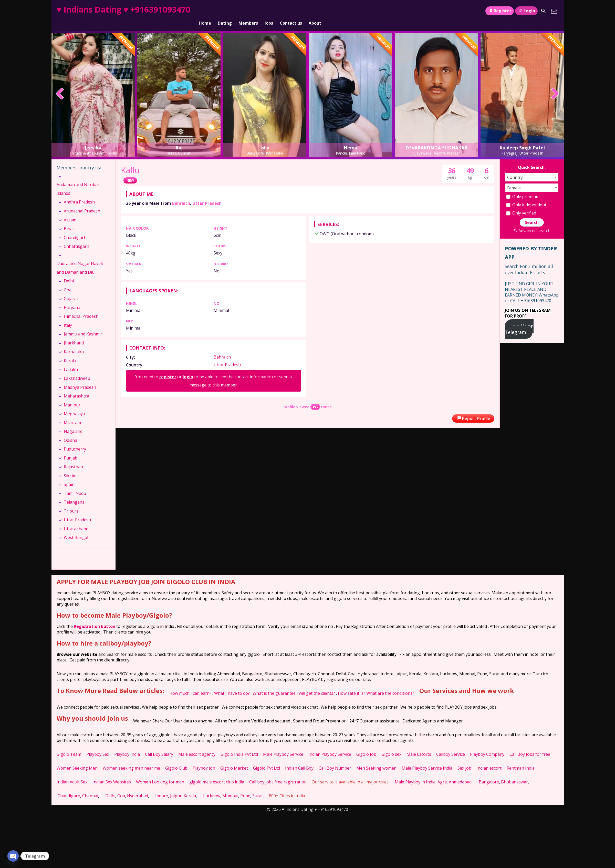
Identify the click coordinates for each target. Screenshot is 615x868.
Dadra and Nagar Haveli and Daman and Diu (80, 259)
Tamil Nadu (75, 485)
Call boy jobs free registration (278, 773)
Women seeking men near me (131, 759)
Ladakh (71, 361)
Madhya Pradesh (80, 378)
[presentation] (60, 85)
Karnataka (74, 343)
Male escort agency (197, 746)
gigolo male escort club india (217, 773)
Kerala (70, 352)
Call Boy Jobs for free (530, 746)
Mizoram (72, 414)
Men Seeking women (376, 759)
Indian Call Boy (299, 759)
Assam (70, 211)
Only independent (526, 196)
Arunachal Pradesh (82, 202)
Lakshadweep (77, 370)
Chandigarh (75, 229)
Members (248, 11)
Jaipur (176, 787)
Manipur (72, 396)
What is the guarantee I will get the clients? (294, 685)
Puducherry (75, 440)
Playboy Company (487, 746)
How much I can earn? (190, 685)
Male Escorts (419, 746)
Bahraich (181, 195)
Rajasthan (73, 458)
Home (205, 11)
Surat (258, 787)
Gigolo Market (234, 759)
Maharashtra (76, 387)
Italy (68, 316)
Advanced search (532, 222)
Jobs (269, 11)
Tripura (71, 502)
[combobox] (532, 169)
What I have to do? (232, 685)
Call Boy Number (335, 759)
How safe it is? (352, 685)
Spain (69, 476)
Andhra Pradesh (79, 193)
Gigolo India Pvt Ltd (239, 746)
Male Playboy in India (415, 773)
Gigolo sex (391, 746)
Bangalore (489, 773)
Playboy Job (204, 759)
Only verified (521, 204)
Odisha (70, 432)
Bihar (69, 220)
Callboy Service (451, 746)
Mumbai (230, 787)
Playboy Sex (98, 746)
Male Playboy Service (283, 746)
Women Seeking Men (77, 759)
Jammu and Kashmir (83, 325)
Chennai (90, 787)
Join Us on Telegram (519, 320)
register (168, 368)
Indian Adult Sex (72, 773)
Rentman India (521, 759)
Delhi (69, 272)
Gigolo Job (366, 746)
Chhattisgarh (76, 238)
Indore (162, 787)
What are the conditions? (390, 685)
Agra (442, 773)
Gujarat (71, 290)
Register (500, 11)
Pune (245, 787)
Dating (225, 11)
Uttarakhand (76, 520)
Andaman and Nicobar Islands (78, 180)
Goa (68, 281)
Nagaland (73, 423)
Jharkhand (74, 334)
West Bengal (76, 529)
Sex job (464, 759)
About (315, 11)
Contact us (291, 11)
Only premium (523, 188)
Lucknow (212, 787)
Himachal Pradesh (81, 308)
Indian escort (489, 759)
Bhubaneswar (514, 773)
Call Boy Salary (159, 746)
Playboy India (127, 746)
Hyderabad (138, 787)
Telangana (74, 493)
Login (526, 11)
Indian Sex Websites (112, 773)
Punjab (71, 449)
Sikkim (70, 467)
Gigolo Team (69, 746)
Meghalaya (74, 405)
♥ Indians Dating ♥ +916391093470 (123, 9)
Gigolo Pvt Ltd (267, 759)
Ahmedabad (460, 773)
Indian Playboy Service (330, 746)
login (188, 368)
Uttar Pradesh (207, 195)
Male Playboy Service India (427, 759)
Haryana (72, 299)
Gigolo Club (176, 759)
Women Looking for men (160, 773)
